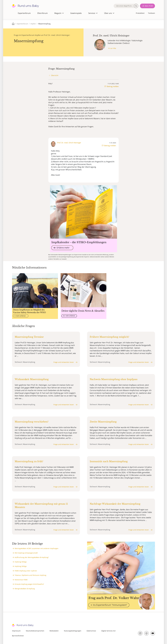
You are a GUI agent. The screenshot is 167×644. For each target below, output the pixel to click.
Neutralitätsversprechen (35, 631)
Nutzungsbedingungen (73, 631)
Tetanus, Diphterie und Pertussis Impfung (30, 575)
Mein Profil (149, 6)
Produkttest (140, 13)
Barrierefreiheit (18, 636)
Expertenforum (24, 13)
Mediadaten (54, 631)
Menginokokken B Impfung (25, 589)
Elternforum (43, 13)
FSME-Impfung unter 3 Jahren (26, 571)
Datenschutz (91, 631)
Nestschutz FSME (21, 580)
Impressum (16, 631)
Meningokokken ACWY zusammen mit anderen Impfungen (37, 548)
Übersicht (55, 75)
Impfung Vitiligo (21, 562)
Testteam (151, 13)
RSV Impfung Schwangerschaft (26, 553)
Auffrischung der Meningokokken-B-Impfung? (32, 557)
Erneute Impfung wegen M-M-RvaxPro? (29, 584)
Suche (136, 6)
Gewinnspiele (76, 13)
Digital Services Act (108, 631)
